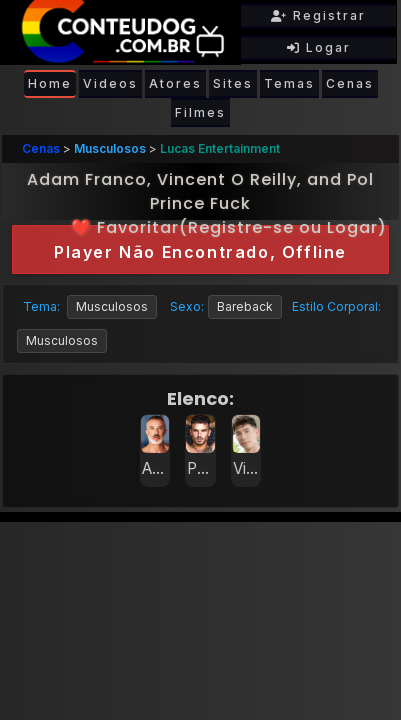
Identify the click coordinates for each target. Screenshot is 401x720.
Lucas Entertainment (220, 148)
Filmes (200, 112)
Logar (319, 47)
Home (50, 83)
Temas (289, 83)
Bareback (245, 306)
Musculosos (110, 148)
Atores (175, 83)
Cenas (350, 83)
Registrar (318, 15)
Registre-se (241, 227)
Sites (233, 83)
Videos (110, 83)
